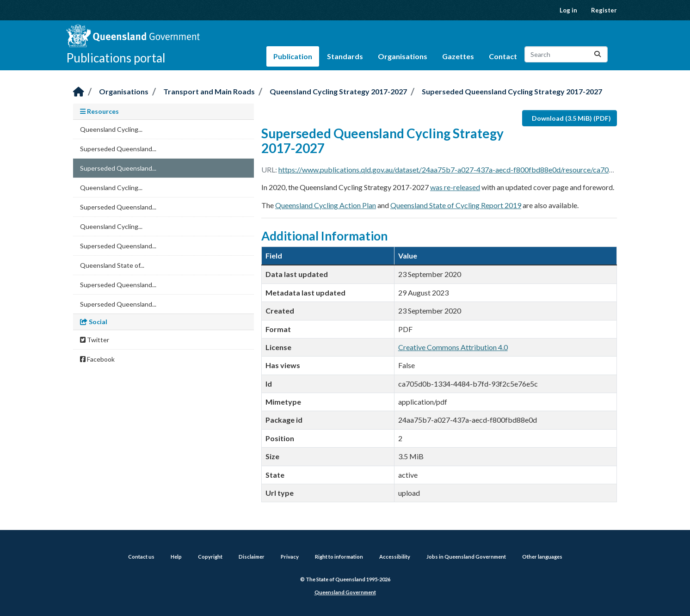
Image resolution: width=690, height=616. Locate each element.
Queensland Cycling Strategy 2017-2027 (338, 91)
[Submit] (598, 54)
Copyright (210, 557)
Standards (345, 56)
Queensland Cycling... (111, 129)
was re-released (455, 187)
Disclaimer (252, 557)
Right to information (339, 557)
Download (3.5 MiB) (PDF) (571, 118)
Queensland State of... (112, 265)
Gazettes (458, 56)
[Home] (79, 92)
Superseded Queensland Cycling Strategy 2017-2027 (512, 91)
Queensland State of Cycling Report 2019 (456, 205)
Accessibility (395, 557)
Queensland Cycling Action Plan (326, 205)
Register (604, 10)
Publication (293, 56)
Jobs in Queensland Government (466, 557)
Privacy (290, 557)
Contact (503, 56)
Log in (568, 10)
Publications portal (116, 58)
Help (176, 557)
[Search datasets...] (566, 54)
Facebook (97, 359)
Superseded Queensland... (118, 149)
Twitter (95, 340)
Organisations (403, 56)
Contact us (141, 557)
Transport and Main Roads (209, 91)
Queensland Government (345, 592)
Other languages (542, 557)
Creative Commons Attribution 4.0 (453, 347)
